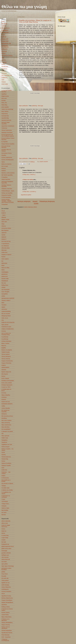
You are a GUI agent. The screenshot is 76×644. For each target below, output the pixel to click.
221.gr (3, 211)
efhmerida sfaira (6, 248)
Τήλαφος (4, 486)
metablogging (5, 272)
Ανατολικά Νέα (5, 116)
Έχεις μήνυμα (5, 325)
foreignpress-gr (5, 544)
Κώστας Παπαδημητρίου (8, 160)
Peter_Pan (4, 103)
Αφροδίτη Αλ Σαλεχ (6, 596)
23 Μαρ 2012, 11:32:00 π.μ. (29, 192)
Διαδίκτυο (4, 37)
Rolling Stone (5, 285)
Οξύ (3, 434)
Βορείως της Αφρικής (7, 350)
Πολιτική (4, 71)
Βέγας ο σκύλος (5, 343)
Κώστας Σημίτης (6, 612)
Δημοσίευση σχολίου (26, 195)
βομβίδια (4, 348)
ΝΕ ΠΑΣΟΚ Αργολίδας (7, 175)
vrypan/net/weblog (6, 311)
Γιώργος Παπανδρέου (7, 600)
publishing (34, 106)
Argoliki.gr (4, 94)
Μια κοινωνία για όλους (7, 416)
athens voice (5, 523)
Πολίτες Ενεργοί (5, 447)
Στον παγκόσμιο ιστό (7, 75)
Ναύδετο (4, 171)
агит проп (4, 512)
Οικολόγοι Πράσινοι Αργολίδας (6, 186)
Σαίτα (3, 468)
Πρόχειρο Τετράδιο (6, 465)
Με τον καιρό (5, 166)
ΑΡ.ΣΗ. (3, 594)
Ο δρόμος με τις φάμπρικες (5, 620)
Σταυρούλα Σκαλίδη (6, 195)
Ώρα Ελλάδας (5, 510)
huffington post (5, 555)
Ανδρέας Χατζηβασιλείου (8, 329)
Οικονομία (4, 62)
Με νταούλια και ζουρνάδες (5, 411)
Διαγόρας (4, 370)
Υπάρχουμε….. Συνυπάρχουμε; (5, 640)
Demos (3, 533)
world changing (5, 585)
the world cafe (5, 578)
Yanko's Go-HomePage (7, 109)
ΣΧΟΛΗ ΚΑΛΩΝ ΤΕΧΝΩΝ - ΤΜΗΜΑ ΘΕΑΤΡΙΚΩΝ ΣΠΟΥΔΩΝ (8, 201)
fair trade (4, 542)
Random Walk (5, 279)
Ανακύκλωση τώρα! (6, 327)
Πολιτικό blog (5, 459)
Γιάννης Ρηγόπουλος (7, 130)
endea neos (4, 252)
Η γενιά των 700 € (6, 387)
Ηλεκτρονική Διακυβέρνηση (5, 46)
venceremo (4, 309)
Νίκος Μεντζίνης (6, 427)
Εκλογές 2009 (5, 41)
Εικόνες (3, 376)
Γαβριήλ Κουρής (6, 352)
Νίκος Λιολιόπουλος (6, 425)
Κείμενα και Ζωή (6, 402)
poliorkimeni (5, 274)
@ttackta (4, 217)
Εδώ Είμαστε (5, 374)
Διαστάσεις (4, 605)
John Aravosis (5, 557)
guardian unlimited (6, 553)
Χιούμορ (4, 82)
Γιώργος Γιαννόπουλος (7, 361)
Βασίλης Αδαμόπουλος (7, 598)
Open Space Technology (8, 566)
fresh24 (3, 257)
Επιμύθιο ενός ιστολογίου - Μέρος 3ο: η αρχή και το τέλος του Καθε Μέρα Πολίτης (35, 21)
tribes (3, 303)
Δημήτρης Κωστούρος (7, 132)
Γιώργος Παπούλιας (6, 363)
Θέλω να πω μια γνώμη (24, 7)
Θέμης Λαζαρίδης (6, 395)
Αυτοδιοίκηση (5, 30)
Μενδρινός (4, 414)
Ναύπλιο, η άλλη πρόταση (8, 173)
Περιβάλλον (4, 69)
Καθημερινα (4, 49)
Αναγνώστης (5, 114)
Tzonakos (4, 305)
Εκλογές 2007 (5, 39)
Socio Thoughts (5, 292)
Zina (3, 320)
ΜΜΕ (3, 58)
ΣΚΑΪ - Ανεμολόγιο (6, 637)
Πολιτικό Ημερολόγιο (7, 630)
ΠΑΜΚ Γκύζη (5, 438)
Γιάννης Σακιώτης (6, 359)
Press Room (5, 574)
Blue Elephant (5, 230)
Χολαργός (4, 506)
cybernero (4, 233)
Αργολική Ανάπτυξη (6, 120)
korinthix (4, 101)
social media (5, 84)
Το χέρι (3, 499)
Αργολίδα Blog (5, 118)
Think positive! (5, 580)
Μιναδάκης (4, 418)
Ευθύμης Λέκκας (6, 607)
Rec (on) (4, 283)
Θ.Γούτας (4, 393)
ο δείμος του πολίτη (28, 180)
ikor (2, 261)
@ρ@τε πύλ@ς (5, 220)
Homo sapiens (5, 259)
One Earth (4, 562)
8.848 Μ (4, 213)
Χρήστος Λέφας (5, 508)
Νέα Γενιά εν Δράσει (6, 420)
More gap (40, 106)
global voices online (6, 549)
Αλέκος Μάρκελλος (6, 587)
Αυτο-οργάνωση (6, 28)
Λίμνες (3, 162)
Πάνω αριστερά (5, 436)
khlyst (3, 265)
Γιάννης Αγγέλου (6, 354)
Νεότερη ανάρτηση (24, 201)
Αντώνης (4, 331)
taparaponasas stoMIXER (8, 298)
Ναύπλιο (4, 60)
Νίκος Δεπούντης (6, 423)
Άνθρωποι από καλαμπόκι (8, 322)
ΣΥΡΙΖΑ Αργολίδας (6, 197)
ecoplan (3, 540)
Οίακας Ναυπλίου (6, 179)
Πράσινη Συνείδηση (6, 463)
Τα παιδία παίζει (5, 488)
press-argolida (5, 107)
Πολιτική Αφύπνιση (6, 457)
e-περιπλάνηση (5, 244)
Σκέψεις (3, 476)
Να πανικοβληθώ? (6, 429)
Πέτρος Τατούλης (6, 625)
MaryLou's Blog (5, 268)
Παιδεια (3, 64)
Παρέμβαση (4, 440)
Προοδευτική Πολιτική (7, 633)
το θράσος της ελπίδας (7, 490)
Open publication (23, 106)
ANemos (4, 226)
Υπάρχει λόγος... (6, 504)
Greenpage (4, 551)
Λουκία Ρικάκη (5, 615)
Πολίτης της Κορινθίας (7, 193)
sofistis (3, 296)
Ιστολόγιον (4, 397)
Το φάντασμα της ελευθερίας (6, 496)
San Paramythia (6, 290)
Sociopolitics (5, 294)
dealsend (4, 237)
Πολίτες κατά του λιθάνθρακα (6, 628)
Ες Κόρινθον (5, 142)
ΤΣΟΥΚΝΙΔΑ (5, 501)
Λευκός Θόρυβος (6, 408)
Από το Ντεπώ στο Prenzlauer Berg (6, 334)
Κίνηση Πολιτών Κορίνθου (8, 144)
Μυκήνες (4, 168)
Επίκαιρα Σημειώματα (7, 385)
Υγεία (3, 80)
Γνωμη (3, 35)
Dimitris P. (4, 239)
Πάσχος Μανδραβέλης (7, 623)
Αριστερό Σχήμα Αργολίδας (6, 123)
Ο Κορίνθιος (5, 177)
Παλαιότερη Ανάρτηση (47, 201)
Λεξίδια (3, 406)
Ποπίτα (3, 461)
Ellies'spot (4, 250)
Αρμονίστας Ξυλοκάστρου (8, 126)
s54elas (3, 287)
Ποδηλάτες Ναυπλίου (7, 189)
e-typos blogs (5, 538)
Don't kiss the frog (6, 241)
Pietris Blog (4, 105)
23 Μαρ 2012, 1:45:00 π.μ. (29, 175)
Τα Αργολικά (5, 204)
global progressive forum (8, 546)
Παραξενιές (4, 442)
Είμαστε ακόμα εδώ (6, 372)
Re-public (4, 576)
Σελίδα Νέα (4, 470)
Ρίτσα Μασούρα (5, 635)
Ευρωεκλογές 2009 (6, 43)
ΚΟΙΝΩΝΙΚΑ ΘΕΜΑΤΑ (7, 404)
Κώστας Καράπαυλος (7, 157)
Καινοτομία (4, 51)
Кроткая (4, 515)
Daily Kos (4, 531)
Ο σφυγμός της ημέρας (7, 431)
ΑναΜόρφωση (5, 589)
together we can (6, 583)
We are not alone (6, 314)
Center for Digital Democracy (6, 526)
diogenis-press (5, 96)
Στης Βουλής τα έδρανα (7, 483)
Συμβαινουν (4, 77)
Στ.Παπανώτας (5, 478)
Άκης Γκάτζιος (5, 111)
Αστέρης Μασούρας (6, 341)
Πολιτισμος (4, 73)
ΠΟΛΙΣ (3, 452)
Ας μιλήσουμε (5, 337)
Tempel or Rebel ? (6, 300)
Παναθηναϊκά (5, 67)
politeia (3, 572)
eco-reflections (5, 246)
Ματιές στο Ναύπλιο (6, 164)
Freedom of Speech (6, 255)
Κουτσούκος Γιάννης (7, 153)
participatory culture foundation (6, 569)
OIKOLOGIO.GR (6, 559)
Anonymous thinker (6, 228)
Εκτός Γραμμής (5, 378)
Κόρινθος (4, 155)
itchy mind (4, 98)
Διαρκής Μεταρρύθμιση (7, 602)
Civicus (3, 529)
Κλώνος (3, 53)
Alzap (3, 224)
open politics (5, 564)
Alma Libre (4, 222)
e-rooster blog (5, 535)
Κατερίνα (4, 399)
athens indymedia (6, 521)
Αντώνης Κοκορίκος (6, 591)
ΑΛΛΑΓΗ (46, 162)
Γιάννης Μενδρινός (6, 356)
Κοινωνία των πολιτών (7, 56)
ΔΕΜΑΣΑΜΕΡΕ (5, 367)
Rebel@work (5, 281)
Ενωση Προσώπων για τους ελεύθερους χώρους (8, 135)
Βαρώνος (4, 346)
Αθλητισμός (4, 24)
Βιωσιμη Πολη (5, 32)
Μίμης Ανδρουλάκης (6, 617)
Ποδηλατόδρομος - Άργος (8, 191)
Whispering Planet (6, 316)
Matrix (3, 270)
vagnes (3, 307)
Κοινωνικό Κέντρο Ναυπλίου (6, 147)
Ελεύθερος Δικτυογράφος (8, 381)
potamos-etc (5, 276)
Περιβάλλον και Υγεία (7, 444)
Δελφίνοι (4, 365)
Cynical (3, 235)
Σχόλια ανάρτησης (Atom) (30, 207)
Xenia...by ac (5, 318)
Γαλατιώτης (4, 128)
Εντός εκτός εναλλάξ (7, 383)
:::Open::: (4, 215)
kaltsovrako (4, 263)
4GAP (41, 162)
